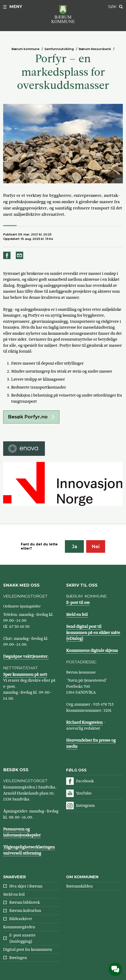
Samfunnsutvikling (59, 49)
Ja (74, 547)
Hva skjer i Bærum (26, 886)
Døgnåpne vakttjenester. (26, 656)
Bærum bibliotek (25, 902)
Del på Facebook (8, 255)
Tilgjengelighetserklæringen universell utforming (29, 850)
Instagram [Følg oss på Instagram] (85, 805)
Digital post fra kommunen (28, 949)
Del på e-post (20, 255)
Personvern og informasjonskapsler (22, 832)
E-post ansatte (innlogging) (22, 938)
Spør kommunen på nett (25, 674)
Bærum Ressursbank (95, 49)
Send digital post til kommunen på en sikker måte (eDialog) (93, 632)
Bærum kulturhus (25, 911)
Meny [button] (16, 7)
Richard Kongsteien (84, 722)
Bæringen (18, 958)
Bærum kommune (25, 49)
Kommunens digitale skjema (92, 650)
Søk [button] (112, 7)
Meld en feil (77, 614)
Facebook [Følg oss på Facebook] (85, 781)
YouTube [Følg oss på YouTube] (84, 793)
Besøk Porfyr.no (28, 417)
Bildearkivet (21, 919)
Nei (96, 547)
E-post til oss (78, 602)
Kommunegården (19, 927)
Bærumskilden (79, 886)
